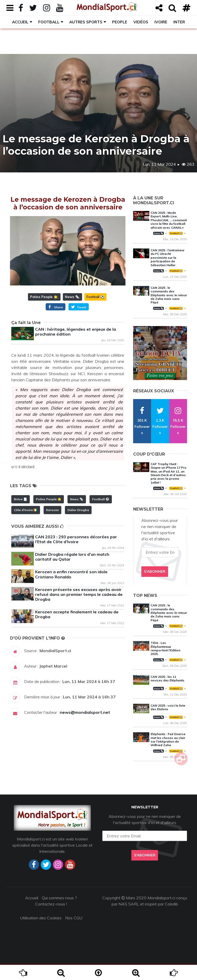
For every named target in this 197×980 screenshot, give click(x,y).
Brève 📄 (21, 499)
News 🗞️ (72, 297)
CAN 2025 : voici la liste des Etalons (168, 707)
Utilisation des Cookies (41, 918)
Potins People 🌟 (44, 297)
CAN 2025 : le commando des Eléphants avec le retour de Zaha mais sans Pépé (169, 295)
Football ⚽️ (95, 297)
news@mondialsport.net (85, 712)
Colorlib (171, 904)
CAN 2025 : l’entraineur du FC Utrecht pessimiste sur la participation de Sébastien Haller (168, 258)
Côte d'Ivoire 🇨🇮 (26, 510)
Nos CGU (74, 918)
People (120, 22)
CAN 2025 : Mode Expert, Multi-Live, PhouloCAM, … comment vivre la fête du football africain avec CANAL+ (169, 220)
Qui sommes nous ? (59, 898)
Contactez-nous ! (51, 904)
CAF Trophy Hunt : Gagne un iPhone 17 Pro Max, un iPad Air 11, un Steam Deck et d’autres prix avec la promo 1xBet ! (169, 473)
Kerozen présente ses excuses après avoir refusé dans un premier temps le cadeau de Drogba (79, 594)
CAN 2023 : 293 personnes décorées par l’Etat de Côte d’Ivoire (76, 539)
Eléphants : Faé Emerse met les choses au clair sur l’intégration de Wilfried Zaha (168, 739)
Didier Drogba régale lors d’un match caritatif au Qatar (72, 557)
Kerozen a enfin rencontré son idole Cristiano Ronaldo (71, 574)
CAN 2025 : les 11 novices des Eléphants (168, 678)
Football (49, 22)
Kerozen (52, 510)
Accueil (20, 22)
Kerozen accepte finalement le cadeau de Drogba (77, 614)
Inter (179, 22)
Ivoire (161, 22)
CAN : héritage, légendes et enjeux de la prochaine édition (76, 332)
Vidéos (141, 22)
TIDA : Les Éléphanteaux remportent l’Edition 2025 (165, 648)
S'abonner (155, 571)
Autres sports (86, 22)
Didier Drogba (78, 510)
